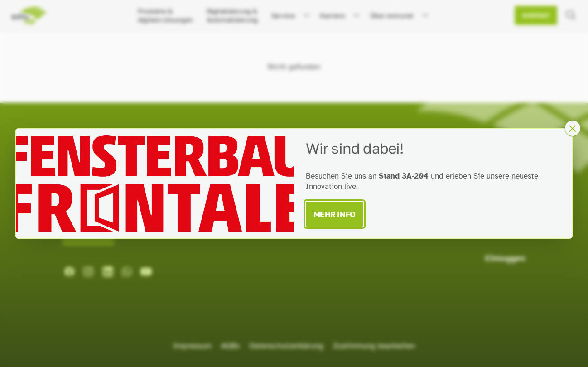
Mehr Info (335, 214)
